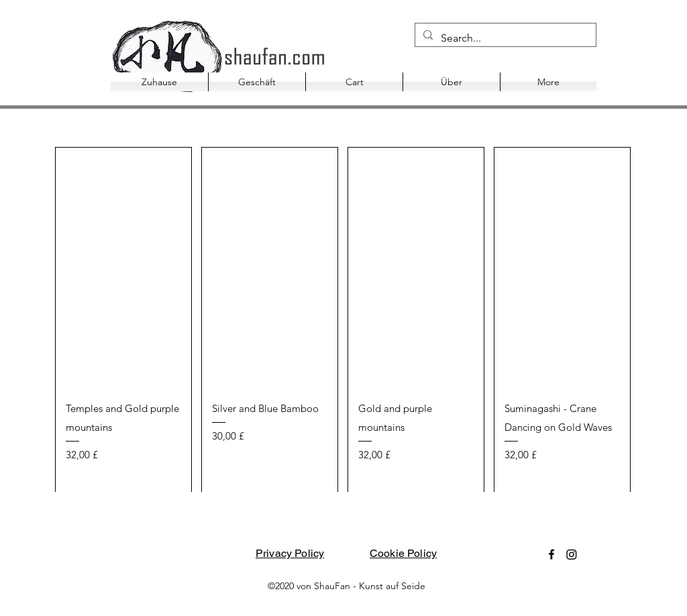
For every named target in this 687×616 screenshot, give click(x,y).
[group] (343, 320)
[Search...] (504, 38)
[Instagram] (572, 554)
